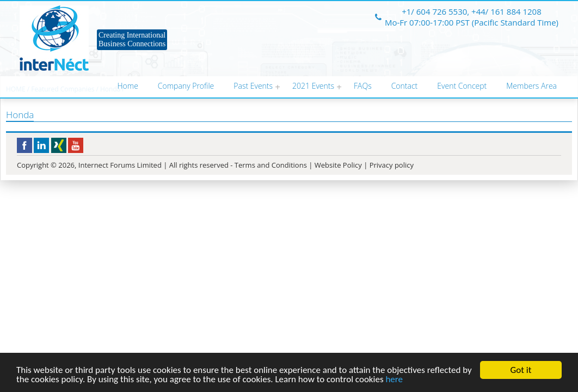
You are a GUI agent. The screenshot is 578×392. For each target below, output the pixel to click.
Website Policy (338, 165)
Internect (54, 38)
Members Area (531, 86)
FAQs (363, 86)
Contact (405, 86)
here (394, 380)
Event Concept (462, 86)
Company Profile (186, 86)
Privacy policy (392, 165)
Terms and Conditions (271, 165)
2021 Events (313, 86)
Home (128, 86)
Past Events (253, 86)
